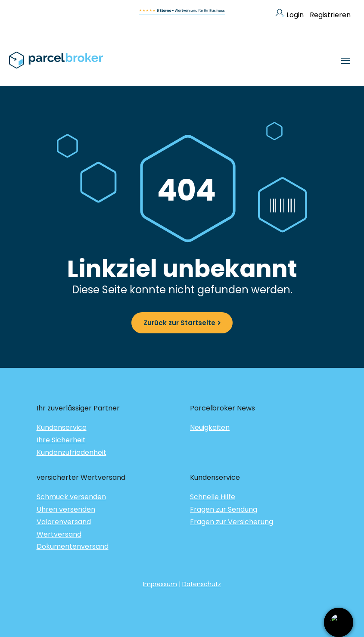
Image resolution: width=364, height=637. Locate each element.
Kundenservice (62, 427)
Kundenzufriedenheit (72, 452)
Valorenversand (64, 522)
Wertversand (59, 534)
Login (289, 15)
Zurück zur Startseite (179, 323)
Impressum (160, 584)
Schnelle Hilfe (213, 497)
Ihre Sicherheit (61, 440)
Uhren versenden (66, 509)
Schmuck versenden (71, 497)
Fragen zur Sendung (224, 509)
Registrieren (330, 15)
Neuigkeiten (210, 427)
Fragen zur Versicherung (232, 522)
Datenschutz (202, 584)
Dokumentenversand (73, 546)
